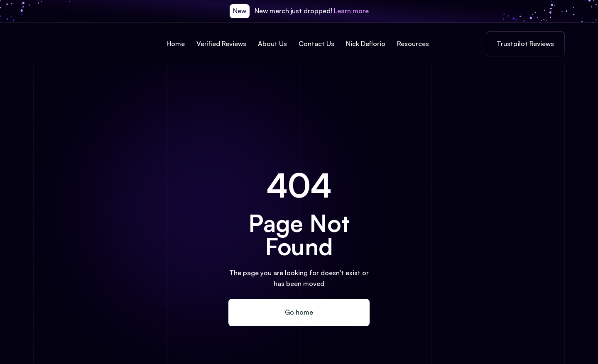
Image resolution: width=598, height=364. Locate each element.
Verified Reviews (221, 44)
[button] (414, 44)
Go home (299, 312)
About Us (272, 44)
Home (176, 44)
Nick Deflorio (366, 44)
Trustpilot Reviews (525, 44)
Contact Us (316, 44)
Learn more (351, 11)
